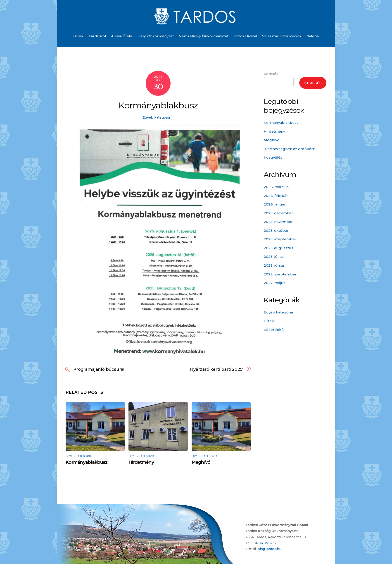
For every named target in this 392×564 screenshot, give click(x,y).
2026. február (276, 196)
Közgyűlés (273, 157)
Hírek (78, 36)
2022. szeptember (280, 274)
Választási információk (282, 36)
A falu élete (122, 36)
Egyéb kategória (156, 117)
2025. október (276, 231)
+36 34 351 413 (264, 543)
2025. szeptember (280, 239)
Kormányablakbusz (158, 105)
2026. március (276, 187)
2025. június (274, 265)
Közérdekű (274, 330)
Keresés (271, 74)
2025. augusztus (278, 248)
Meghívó (201, 462)
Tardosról (97, 36)
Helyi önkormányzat (156, 36)
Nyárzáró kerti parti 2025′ (217, 369)
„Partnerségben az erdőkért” (290, 149)
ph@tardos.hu (269, 549)
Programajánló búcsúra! (99, 369)
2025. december (278, 213)
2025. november (278, 222)
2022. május (274, 283)
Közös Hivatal (245, 36)
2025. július (274, 257)
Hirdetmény (141, 462)
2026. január (275, 204)
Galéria (313, 36)
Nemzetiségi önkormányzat (204, 36)
